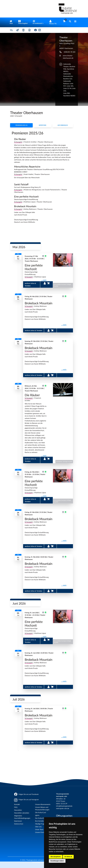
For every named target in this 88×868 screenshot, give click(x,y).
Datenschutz (19, 824)
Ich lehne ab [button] (68, 857)
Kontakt (17, 804)
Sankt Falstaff (21, 184)
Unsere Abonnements (43, 804)
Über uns (38, 827)
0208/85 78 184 (70, 52)
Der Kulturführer (41, 818)
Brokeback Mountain (25, 206)
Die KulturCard (41, 812)
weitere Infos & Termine (34, 330)
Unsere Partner (41, 832)
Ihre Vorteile (39, 821)
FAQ (16, 807)
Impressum (18, 821)
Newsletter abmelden (22, 813)
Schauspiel (29, 277)
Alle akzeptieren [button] (56, 857)
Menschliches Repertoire (27, 167)
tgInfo (37, 815)
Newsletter (18, 810)
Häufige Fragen (40, 824)
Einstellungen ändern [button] (57, 861)
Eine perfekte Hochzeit (26, 196)
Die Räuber (20, 139)
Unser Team (39, 829)
